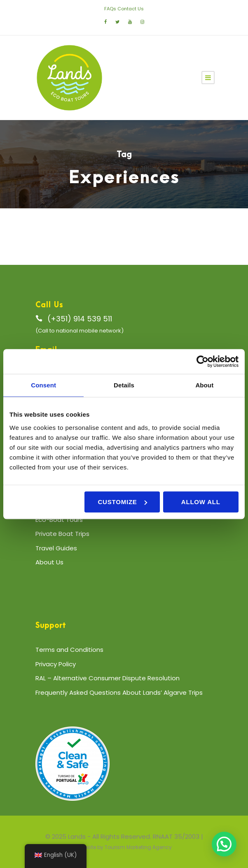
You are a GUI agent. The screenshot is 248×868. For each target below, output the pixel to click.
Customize (122, 502)
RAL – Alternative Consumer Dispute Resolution (108, 678)
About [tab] (204, 385)
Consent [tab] (43, 385)
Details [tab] (124, 385)
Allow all (201, 502)
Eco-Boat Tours (59, 520)
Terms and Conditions (69, 650)
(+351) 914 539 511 (80, 319)
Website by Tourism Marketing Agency (124, 847)
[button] (224, 844)
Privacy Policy (56, 664)
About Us (49, 562)
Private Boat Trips (62, 534)
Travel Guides (56, 548)
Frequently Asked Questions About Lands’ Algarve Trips (119, 692)
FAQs (110, 9)
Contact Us (131, 9)
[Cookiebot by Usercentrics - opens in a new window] (202, 361)
